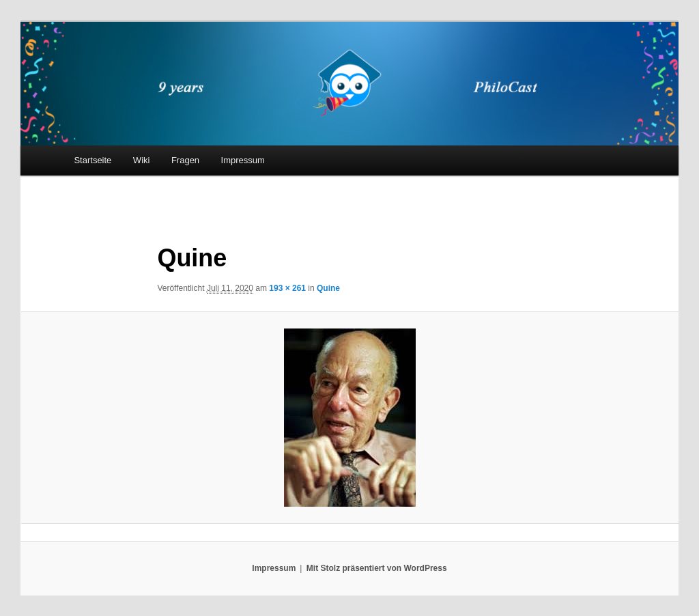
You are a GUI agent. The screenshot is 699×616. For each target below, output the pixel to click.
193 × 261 (287, 288)
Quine (328, 288)
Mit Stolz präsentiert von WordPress (377, 568)
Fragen (185, 160)
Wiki (142, 160)
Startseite (92, 160)
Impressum (243, 160)
